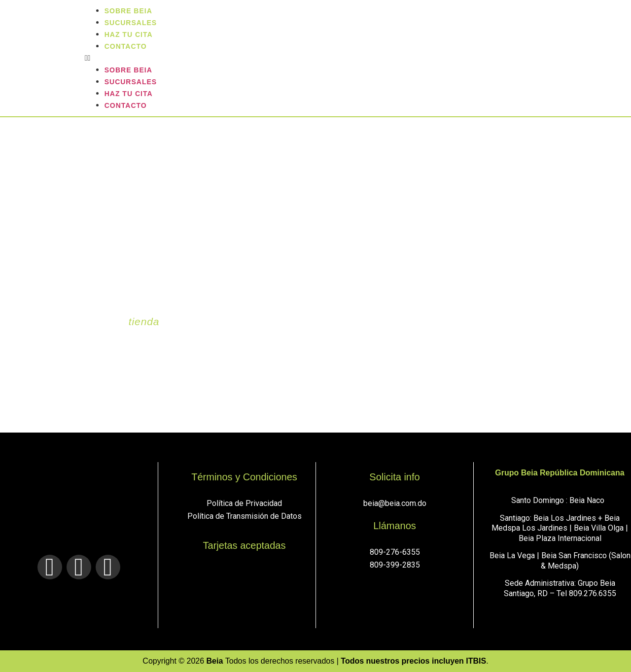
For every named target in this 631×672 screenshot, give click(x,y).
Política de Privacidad (244, 503)
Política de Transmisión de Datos (245, 516)
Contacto (126, 46)
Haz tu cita (129, 94)
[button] (355, 58)
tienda (144, 321)
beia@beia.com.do (395, 503)
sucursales (131, 82)
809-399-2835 (395, 565)
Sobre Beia (128, 70)
